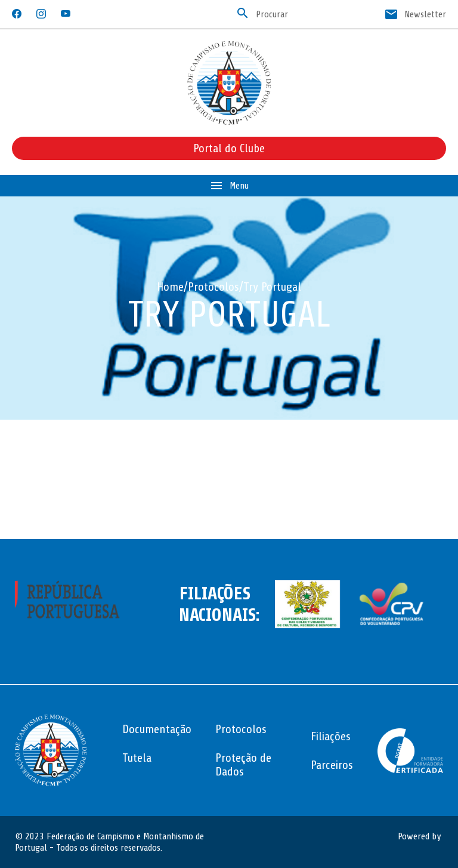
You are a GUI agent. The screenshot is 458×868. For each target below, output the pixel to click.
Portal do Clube (229, 148)
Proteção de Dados (243, 765)
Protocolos (213, 287)
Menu (229, 186)
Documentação (157, 729)
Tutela (137, 758)
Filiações (331, 736)
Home (170, 287)
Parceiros (332, 765)
